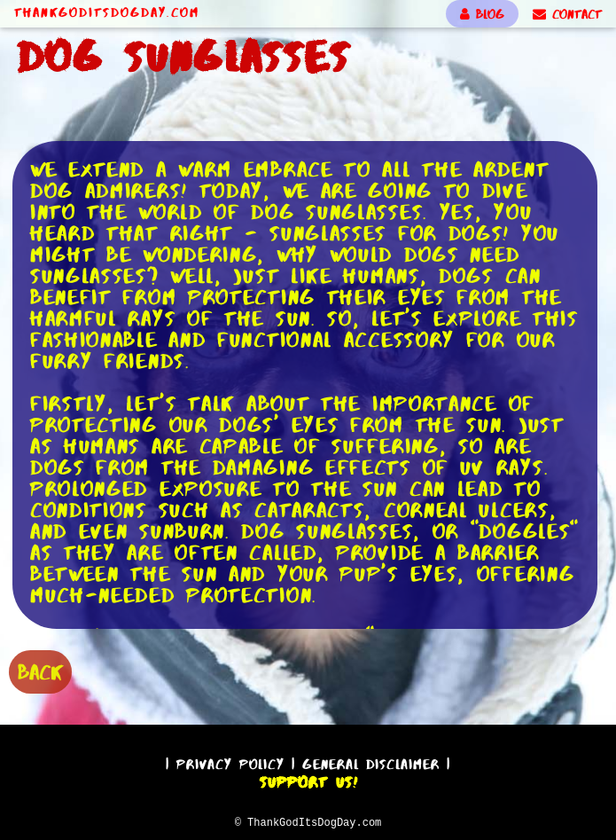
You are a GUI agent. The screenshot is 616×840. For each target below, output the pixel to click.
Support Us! (308, 780)
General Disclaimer (371, 761)
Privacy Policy (230, 761)
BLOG (482, 14)
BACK (40, 670)
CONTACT (567, 14)
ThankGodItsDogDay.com (107, 12)
